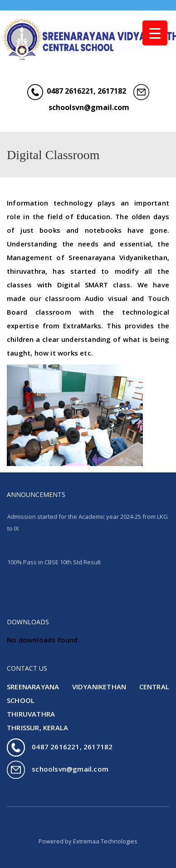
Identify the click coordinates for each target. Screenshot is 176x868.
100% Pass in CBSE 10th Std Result (54, 562)
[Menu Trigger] (155, 33)
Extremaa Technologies (105, 841)
